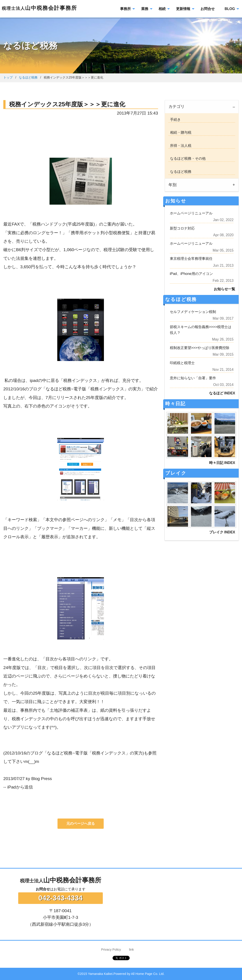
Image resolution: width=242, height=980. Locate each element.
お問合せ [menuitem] (208, 9)
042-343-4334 (60, 898)
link (131, 950)
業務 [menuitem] (145, 9)
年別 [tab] (173, 185)
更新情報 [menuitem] (183, 9)
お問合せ (43, 889)
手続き (175, 120)
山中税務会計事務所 (39, 8)
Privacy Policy (111, 950)
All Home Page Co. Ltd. (148, 974)
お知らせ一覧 (224, 289)
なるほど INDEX (222, 393)
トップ (8, 77)
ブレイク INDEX (222, 532)
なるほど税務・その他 (187, 158)
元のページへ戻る (81, 824)
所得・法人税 (180, 146)
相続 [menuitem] (162, 9)
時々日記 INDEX (222, 463)
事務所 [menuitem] (125, 9)
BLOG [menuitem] (230, 9)
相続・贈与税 (180, 132)
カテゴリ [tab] (177, 107)
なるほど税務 (28, 77)
